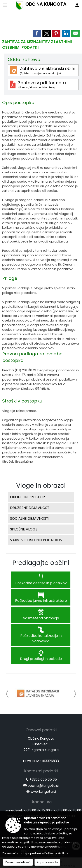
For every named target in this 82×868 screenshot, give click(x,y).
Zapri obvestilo (47, 862)
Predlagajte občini (41, 563)
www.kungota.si (43, 792)
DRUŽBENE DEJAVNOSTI (30, 508)
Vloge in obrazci (41, 485)
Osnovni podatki (41, 730)
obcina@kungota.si (43, 786)
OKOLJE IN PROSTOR (27, 497)
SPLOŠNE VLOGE (24, 529)
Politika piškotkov (56, 853)
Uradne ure (41, 802)
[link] (37, 33)
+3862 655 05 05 (43, 779)
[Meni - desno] (77, 5)
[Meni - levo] (5, 5)
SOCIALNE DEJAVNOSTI (30, 518)
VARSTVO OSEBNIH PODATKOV (36, 540)
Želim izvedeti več (18, 862)
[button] (7, 694)
